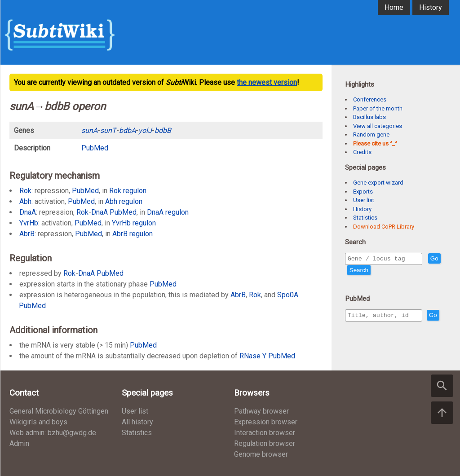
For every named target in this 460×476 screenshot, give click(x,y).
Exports (363, 192)
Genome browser (261, 454)
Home (394, 7)
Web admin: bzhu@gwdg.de (53, 433)
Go (354, 271)
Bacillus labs (369, 117)
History (431, 7)
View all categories (378, 126)
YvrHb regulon (134, 223)
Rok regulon (128, 191)
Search (375, 271)
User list (364, 200)
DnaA (28, 212)
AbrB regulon (133, 234)
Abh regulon (124, 201)
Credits (362, 152)
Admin (19, 443)
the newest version (267, 82)
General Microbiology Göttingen (59, 411)
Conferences (370, 99)
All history (137, 422)
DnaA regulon (168, 212)
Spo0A (288, 295)
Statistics (365, 218)
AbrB (27, 234)
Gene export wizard (378, 183)
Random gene (371, 134)
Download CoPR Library (384, 227)
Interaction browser (265, 433)
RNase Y (253, 356)
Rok (25, 191)
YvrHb (29, 223)
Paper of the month (378, 108)
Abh (25, 201)
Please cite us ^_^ (375, 143)
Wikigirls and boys (38, 422)
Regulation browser (265, 443)
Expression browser (266, 422)
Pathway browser (261, 411)
